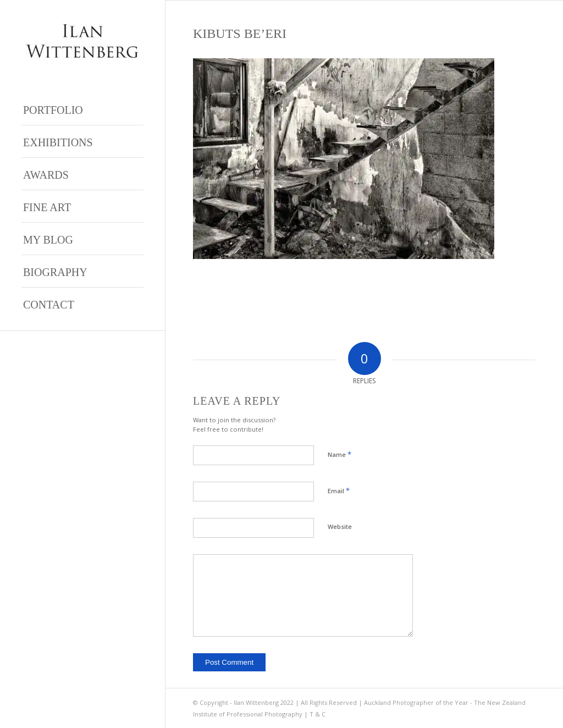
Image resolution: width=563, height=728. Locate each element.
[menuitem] (82, 109)
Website (340, 526)
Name (340, 454)
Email (339, 490)
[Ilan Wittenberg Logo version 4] (82, 41)
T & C (318, 714)
